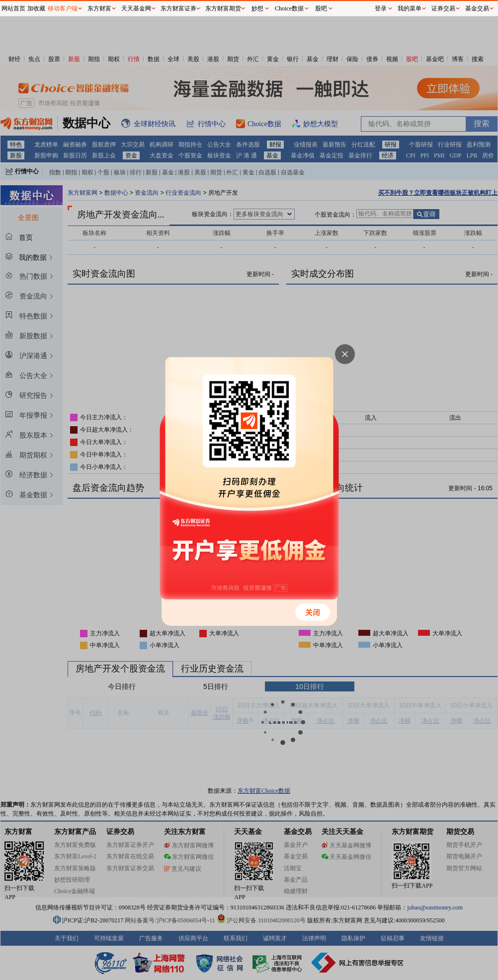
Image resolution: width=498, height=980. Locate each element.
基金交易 (477, 8)
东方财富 (99, 8)
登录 (381, 8)
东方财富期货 (223, 8)
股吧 (321, 8)
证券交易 (443, 8)
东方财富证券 (178, 8)
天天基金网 (136, 8)
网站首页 (13, 8)
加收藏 (36, 8)
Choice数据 (289, 8)
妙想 (257, 8)
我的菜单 (410, 8)
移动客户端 (63, 8)
